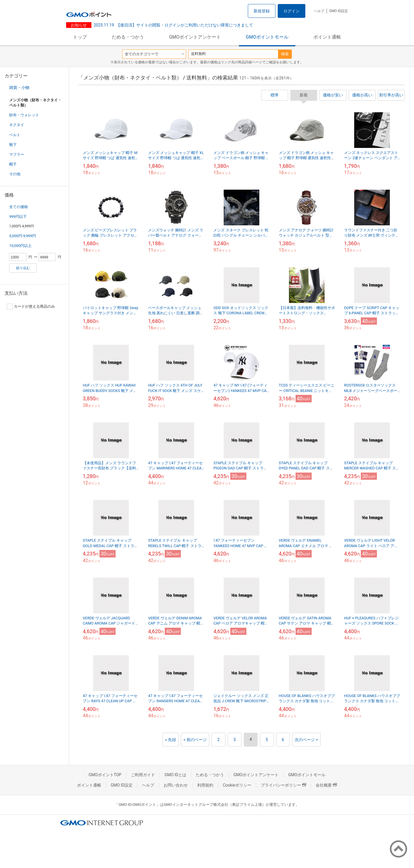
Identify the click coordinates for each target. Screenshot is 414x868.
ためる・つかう (128, 37)
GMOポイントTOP (105, 775)
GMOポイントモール (267, 37)
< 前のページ (195, 740)
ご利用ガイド (143, 775)
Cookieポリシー (237, 785)
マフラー (17, 154)
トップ (80, 37)
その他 (15, 174)
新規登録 (262, 11)
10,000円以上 (20, 246)
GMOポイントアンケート (195, 37)
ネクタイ (17, 125)
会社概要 (326, 785)
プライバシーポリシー (283, 785)
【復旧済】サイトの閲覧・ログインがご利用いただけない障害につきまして (173, 25)
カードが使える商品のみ (31, 307)
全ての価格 (19, 207)
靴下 (13, 145)
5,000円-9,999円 (23, 236)
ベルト (15, 135)
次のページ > (306, 740)
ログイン (292, 11)
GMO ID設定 (339, 11)
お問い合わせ (176, 785)
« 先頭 (170, 740)
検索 (285, 54)
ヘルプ (319, 11)
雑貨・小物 (19, 87)
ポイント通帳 (327, 37)
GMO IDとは (175, 775)
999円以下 (18, 217)
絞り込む (23, 268)
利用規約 (205, 785)
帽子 (13, 164)
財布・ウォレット (24, 115)
